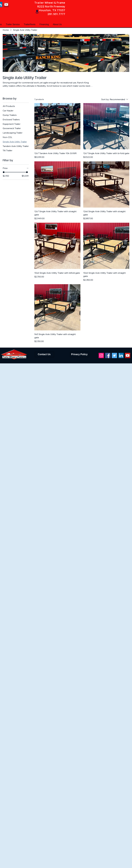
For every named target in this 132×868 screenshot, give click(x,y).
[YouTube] (6, 5)
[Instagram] (101, 355)
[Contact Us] (44, 354)
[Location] (37, 12)
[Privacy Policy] (80, 354)
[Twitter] (114, 355)
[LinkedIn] (121, 355)
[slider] (4, 172)
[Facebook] (108, 355)
